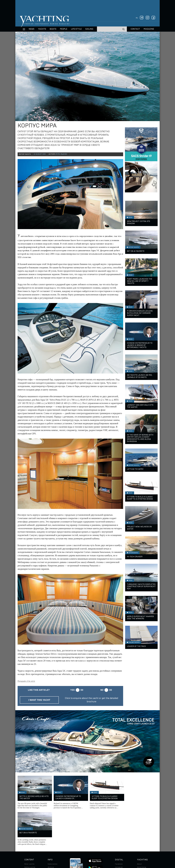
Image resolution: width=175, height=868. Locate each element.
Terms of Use (98, 853)
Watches (28, 846)
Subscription (53, 828)
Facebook (119, 828)
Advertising (142, 831)
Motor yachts (29, 828)
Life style (76, 29)
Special (27, 840)
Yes (72, 690)
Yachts (42, 29)
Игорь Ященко (61, 154)
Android (118, 840)
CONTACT (135, 29)
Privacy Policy (86, 853)
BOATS (53, 29)
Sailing (89, 29)
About (139, 828)
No (102, 690)
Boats (27, 834)
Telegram (119, 834)
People (64, 29)
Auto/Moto (29, 843)
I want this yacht (39, 700)
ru (137, 18)
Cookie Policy (110, 853)
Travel (27, 837)
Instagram (119, 831)
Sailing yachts (30, 831)
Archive (51, 831)
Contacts (141, 834)
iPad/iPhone (120, 837)
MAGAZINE (149, 29)
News (32, 29)
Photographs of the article (26, 681)
